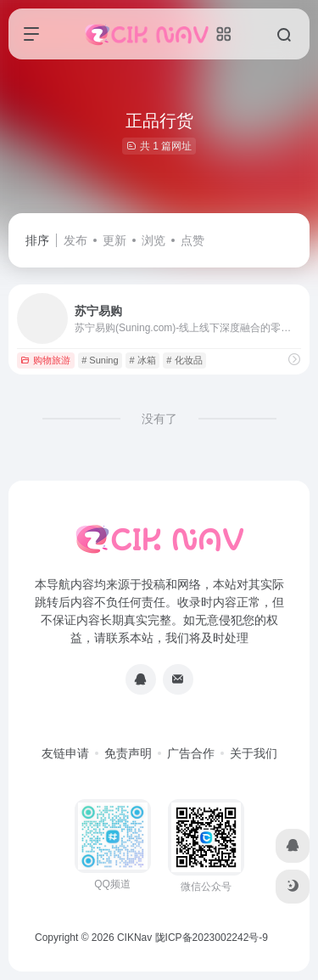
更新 (114, 240)
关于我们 (254, 753)
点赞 (192, 240)
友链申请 (65, 753)
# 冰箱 (142, 360)
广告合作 (191, 753)
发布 (75, 240)
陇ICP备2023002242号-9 (212, 938)
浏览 (153, 240)
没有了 (159, 419)
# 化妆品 (184, 360)
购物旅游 (45, 360)
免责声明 (128, 753)
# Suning (100, 360)
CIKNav (134, 938)
